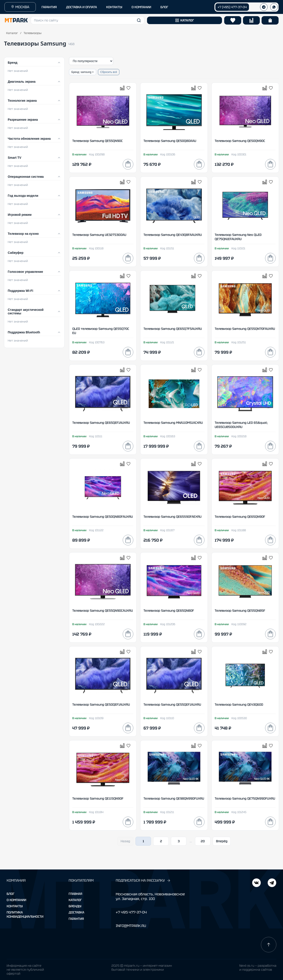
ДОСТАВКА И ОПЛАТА (82, 7)
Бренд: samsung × (83, 72)
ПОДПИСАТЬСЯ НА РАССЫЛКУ (143, 881)
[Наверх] (269, 945)
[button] (88, 20)
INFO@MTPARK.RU (131, 926)
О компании (16, 900)
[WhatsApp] (274, 7)
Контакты (15, 906)
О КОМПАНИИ (141, 7)
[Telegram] (256, 883)
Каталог (12, 33)
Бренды (75, 906)
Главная (76, 894)
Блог (11, 894)
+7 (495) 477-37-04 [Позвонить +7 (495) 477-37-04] (232, 7)
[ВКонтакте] (272, 883)
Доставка (77, 912)
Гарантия (76, 919)
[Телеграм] (264, 7)
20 (203, 841)
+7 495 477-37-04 (131, 912)
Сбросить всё (109, 72)
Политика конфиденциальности (25, 914)
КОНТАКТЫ (114, 7)
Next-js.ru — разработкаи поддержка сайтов (258, 968)
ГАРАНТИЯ (49, 7)
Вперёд (222, 841)
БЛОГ (164, 7)
